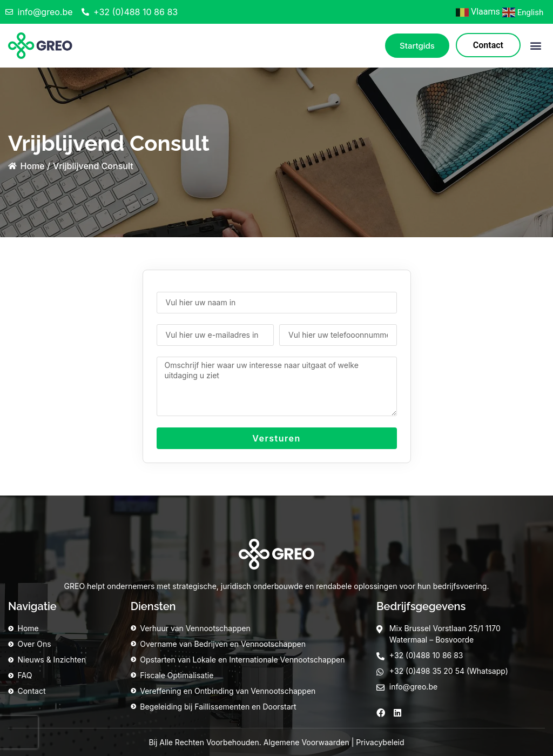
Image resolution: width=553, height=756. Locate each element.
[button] (536, 46)
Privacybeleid (380, 742)
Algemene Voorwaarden (306, 742)
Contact (488, 45)
